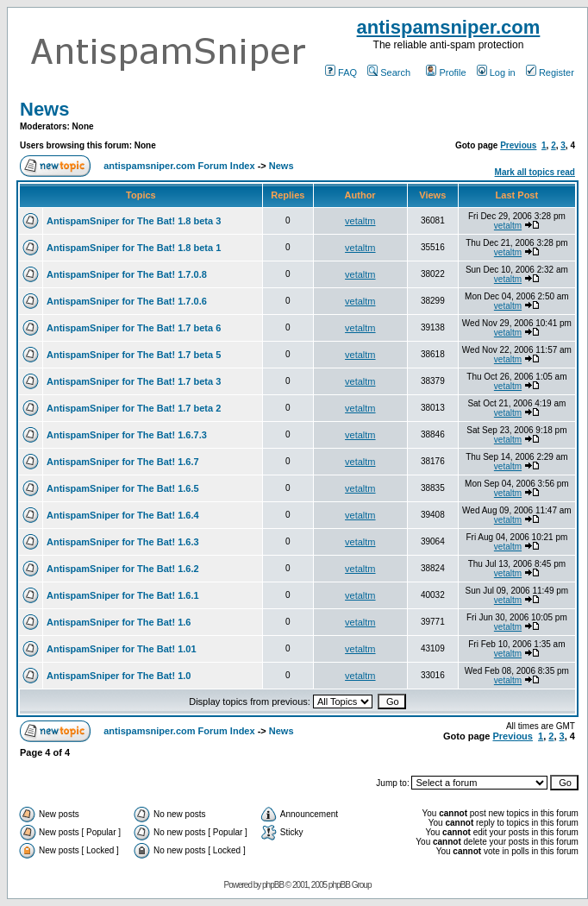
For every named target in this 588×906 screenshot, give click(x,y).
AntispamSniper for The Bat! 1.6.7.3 (127, 435)
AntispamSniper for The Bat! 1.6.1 (123, 595)
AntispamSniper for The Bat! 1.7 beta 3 (134, 381)
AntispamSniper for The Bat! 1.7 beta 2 (134, 408)
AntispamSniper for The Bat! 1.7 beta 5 (134, 355)
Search (389, 72)
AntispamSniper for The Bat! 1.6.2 (123, 569)
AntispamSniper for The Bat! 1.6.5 (123, 488)
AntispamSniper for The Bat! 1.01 (122, 649)
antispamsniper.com (449, 27)
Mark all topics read (535, 172)
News (44, 109)
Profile (446, 72)
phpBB (273, 885)
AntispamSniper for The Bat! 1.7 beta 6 (134, 328)
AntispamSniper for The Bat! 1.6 (119, 622)
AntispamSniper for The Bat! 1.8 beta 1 (134, 248)
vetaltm (360, 221)
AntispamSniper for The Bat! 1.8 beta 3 (134, 221)
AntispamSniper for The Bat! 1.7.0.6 (127, 301)
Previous (518, 145)
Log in (496, 72)
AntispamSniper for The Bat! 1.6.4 (123, 515)
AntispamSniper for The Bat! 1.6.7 (123, 462)
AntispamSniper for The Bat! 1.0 (119, 676)
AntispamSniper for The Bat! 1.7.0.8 (127, 274)
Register (550, 72)
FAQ (341, 72)
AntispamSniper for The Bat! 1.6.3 (123, 542)
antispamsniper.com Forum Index (179, 166)
